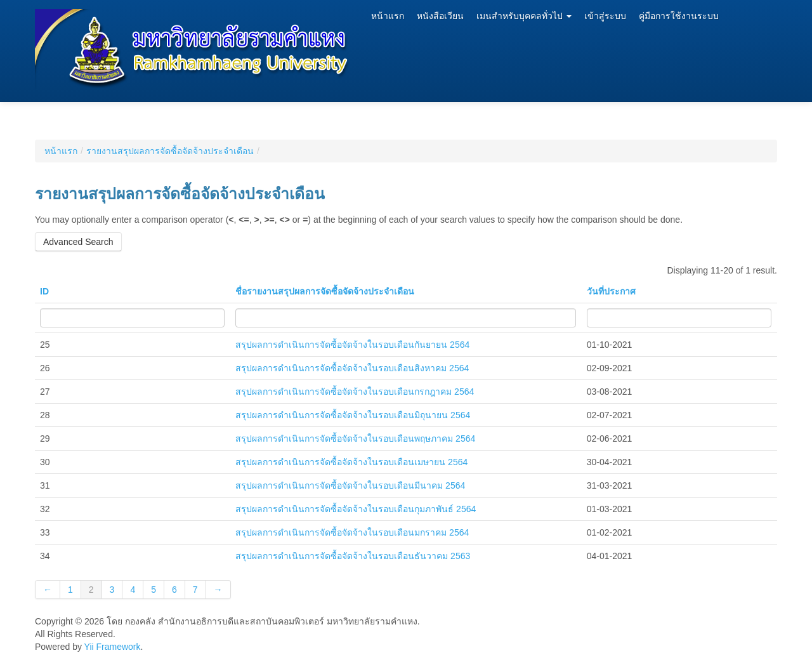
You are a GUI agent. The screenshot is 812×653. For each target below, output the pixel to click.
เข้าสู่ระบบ (605, 16)
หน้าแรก (388, 16)
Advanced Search (78, 242)
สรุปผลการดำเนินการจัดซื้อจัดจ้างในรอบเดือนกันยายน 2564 (352, 345)
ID (44, 291)
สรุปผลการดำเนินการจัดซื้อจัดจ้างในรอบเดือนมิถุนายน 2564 (353, 415)
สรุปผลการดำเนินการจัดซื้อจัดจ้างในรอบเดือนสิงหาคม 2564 (352, 368)
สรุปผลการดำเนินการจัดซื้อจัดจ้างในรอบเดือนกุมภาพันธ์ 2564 (356, 509)
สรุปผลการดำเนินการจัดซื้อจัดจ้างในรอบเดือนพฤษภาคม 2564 (355, 439)
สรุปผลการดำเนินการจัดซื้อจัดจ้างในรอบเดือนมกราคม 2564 (352, 532)
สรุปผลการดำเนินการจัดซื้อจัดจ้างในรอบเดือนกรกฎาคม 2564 (355, 392)
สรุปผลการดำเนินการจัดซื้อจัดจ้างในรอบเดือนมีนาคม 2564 (350, 485)
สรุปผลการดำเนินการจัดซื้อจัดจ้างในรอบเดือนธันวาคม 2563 (353, 556)
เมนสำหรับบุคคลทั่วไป (524, 16)
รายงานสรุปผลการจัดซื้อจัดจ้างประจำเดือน (170, 151)
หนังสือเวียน (440, 16)
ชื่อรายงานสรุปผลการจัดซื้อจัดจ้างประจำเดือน (325, 291)
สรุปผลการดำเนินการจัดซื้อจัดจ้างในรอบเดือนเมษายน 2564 (351, 462)
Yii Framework (113, 647)
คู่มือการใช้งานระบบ (679, 16)
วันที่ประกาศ (611, 291)
